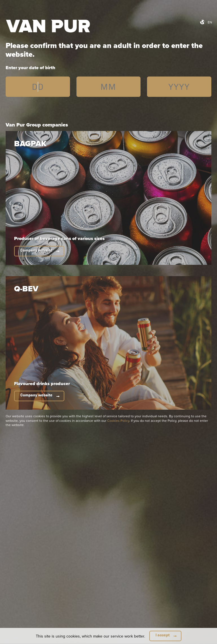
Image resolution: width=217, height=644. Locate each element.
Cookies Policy (118, 421)
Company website (36, 250)
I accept (163, 635)
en (210, 22)
